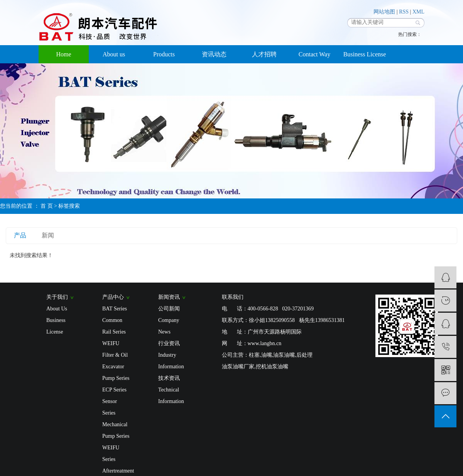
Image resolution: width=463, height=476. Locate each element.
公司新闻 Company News (169, 320)
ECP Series (114, 390)
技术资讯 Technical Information (171, 390)
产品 (20, 235)
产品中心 (116, 297)
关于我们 (60, 297)
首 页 (47, 206)
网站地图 (384, 12)
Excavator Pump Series (116, 372)
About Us (57, 309)
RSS (404, 12)
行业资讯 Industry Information (171, 355)
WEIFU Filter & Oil (115, 349)
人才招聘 (264, 54)
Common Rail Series (114, 326)
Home (63, 54)
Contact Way (314, 54)
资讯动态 (214, 54)
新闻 (48, 235)
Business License (365, 54)
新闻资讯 (172, 297)
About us (114, 54)
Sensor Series (110, 407)
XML (418, 12)
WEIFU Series (111, 453)
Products (164, 54)
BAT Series (115, 309)
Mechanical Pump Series (116, 430)
